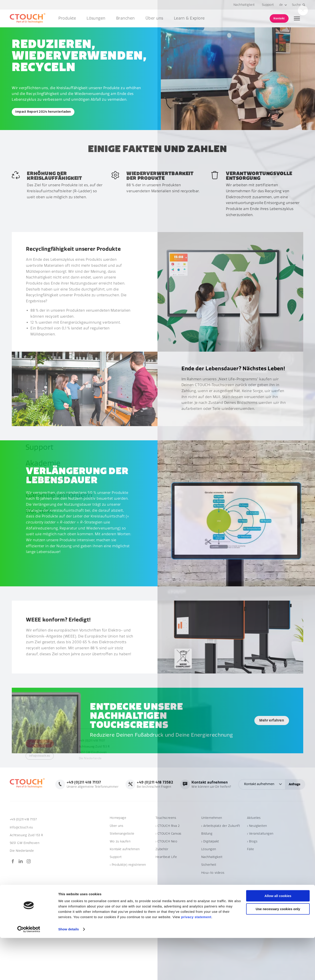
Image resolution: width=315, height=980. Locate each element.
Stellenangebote (122, 853)
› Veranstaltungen (260, 853)
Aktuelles (254, 837)
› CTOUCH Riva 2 (168, 845)
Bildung (207, 853)
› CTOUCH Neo (166, 861)
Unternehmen (212, 837)
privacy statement (196, 959)
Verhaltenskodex (209, 916)
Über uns (154, 18)
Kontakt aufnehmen (125, 869)
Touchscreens (166, 837)
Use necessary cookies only (278, 951)
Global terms (234, 916)
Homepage (118, 837)
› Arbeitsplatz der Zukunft (221, 845)
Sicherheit (209, 884)
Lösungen (96, 18)
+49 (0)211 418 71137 (24, 839)
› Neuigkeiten (257, 845)
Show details (69, 971)
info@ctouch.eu (22, 847)
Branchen (126, 18)
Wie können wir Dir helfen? (278, 784)
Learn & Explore (189, 18)
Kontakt (279, 18)
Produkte (67, 18)
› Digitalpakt (210, 861)
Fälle (250, 869)
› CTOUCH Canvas (168, 853)
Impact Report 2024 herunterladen (45, 112)
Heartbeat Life (166, 877)
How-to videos (213, 892)
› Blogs (252, 861)
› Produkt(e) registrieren (128, 884)
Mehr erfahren (267, 721)
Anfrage (295, 804)
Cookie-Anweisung (261, 916)
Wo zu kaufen (120, 861)
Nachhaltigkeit (244, 5)
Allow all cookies (278, 938)
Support (267, 5)
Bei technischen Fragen (220, 784)
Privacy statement (292, 916)
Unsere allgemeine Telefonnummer (157, 784)
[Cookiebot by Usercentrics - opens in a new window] (29, 971)
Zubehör (162, 869)
